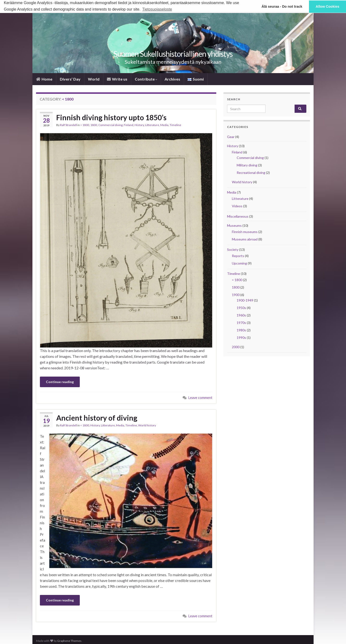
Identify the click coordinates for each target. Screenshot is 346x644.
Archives (172, 79)
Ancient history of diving (97, 418)
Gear (231, 136)
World (94, 79)
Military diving (247, 165)
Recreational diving (251, 172)
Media (164, 125)
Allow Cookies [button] (327, 6)
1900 (236, 294)
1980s (241, 330)
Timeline (175, 125)
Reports (238, 256)
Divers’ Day (70, 79)
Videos (237, 206)
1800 (94, 125)
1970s (241, 322)
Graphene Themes (69, 641)
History (139, 125)
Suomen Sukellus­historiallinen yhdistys (173, 54)
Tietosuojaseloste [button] (157, 9)
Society (233, 249)
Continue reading (60, 382)
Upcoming (239, 263)
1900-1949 (245, 300)
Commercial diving (110, 125)
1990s (241, 337)
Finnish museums (245, 231)
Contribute (146, 79)
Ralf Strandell (68, 125)
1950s (241, 307)
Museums (234, 225)
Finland (129, 125)
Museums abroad (245, 239)
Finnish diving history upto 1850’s (111, 117)
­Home (44, 79)
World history (147, 425)
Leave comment (200, 398)
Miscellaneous (238, 216)
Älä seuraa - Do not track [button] (282, 6)
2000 (236, 347)
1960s (241, 315)
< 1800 (85, 125)
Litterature (152, 125)
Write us (117, 79)
